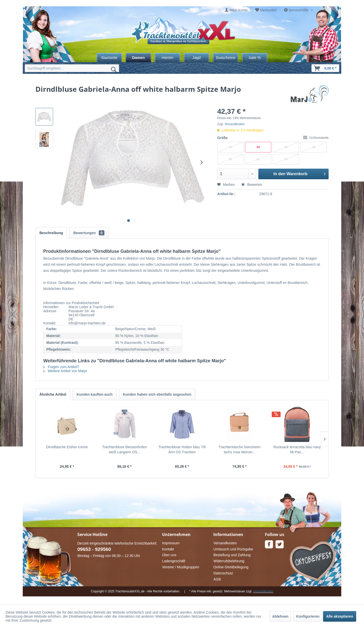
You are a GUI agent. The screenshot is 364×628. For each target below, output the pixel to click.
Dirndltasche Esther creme (67, 447)
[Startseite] (109, 58)
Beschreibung (51, 233)
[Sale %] (255, 58)
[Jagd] (197, 58)
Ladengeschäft (174, 561)
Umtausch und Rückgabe (233, 549)
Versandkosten (235, 124)
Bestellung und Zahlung (232, 555)
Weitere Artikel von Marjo (65, 371)
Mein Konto (238, 10)
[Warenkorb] (325, 68)
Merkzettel (268, 10)
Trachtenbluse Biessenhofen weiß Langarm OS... (124, 450)
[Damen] (138, 58)
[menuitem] (236, 10)
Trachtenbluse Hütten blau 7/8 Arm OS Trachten (182, 450)
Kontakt (168, 549)
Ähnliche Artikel (53, 394)
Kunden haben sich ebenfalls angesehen (157, 394)
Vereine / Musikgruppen (181, 567)
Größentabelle (316, 138)
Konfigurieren (308, 616)
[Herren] (167, 58)
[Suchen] (114, 69)
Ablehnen (280, 616)
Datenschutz (223, 573)
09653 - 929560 (94, 549)
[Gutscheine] (226, 58)
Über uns (169, 555)
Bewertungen (89, 233)
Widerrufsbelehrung (229, 561)
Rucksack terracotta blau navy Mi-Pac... (297, 450)
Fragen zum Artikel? (61, 367)
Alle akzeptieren (340, 616)
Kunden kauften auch (95, 394)
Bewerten (252, 185)
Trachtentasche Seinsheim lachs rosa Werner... (240, 450)
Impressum (171, 543)
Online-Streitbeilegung (231, 567)
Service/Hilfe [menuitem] (297, 10)
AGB (217, 579)
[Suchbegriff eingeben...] (72, 68)
